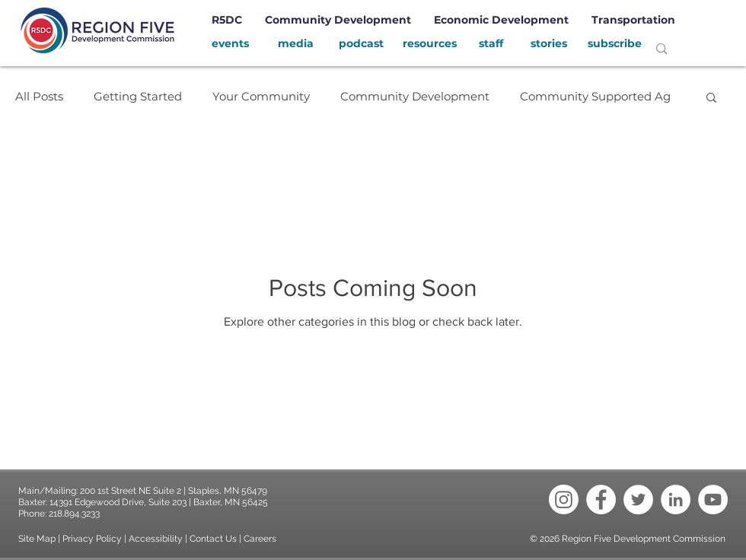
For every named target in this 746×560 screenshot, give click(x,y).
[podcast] (361, 44)
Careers (260, 539)
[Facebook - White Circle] (601, 500)
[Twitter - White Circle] (638, 500)
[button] (711, 99)
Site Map (37, 539)
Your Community (261, 97)
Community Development (415, 97)
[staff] (491, 44)
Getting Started (138, 97)
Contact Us (213, 539)
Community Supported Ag (595, 97)
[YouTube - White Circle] (713, 500)
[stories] (549, 44)
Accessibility (157, 539)
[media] (295, 44)
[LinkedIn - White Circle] (676, 500)
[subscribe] (614, 44)
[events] (230, 44)
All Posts (39, 97)
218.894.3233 (74, 514)
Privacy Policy (92, 539)
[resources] (429, 44)
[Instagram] (564, 500)
